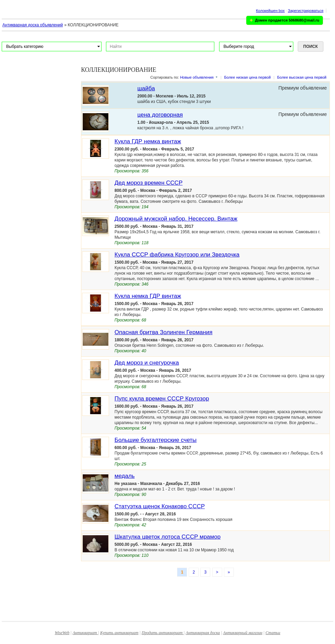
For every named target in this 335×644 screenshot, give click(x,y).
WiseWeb (62, 633)
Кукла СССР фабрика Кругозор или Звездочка (177, 255)
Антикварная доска (203, 633)
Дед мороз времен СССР (149, 183)
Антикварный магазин (243, 633)
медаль (125, 476)
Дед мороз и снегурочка (147, 363)
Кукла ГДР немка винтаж (148, 141)
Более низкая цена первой (247, 77)
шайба (146, 88)
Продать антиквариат (163, 633)
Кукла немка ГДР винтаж (148, 296)
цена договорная (160, 115)
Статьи (273, 633)
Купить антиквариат (119, 633)
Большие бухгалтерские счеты (156, 440)
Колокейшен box (270, 11)
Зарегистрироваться (306, 11)
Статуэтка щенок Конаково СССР (160, 506)
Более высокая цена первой (302, 77)
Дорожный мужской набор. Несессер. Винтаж (176, 219)
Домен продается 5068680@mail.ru (287, 20)
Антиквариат (85, 633)
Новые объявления (197, 77)
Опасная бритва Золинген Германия (163, 332)
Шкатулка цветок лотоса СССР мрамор (167, 537)
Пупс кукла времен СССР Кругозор (162, 399)
